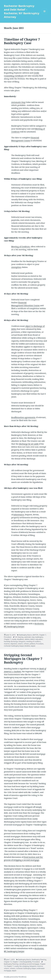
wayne (33, 646)
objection (14, 644)
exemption (16, 267)
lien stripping (24, 966)
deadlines (21, 639)
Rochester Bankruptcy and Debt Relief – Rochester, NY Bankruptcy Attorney (22, 11)
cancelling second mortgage (29, 964)
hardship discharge (11, 641)
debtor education (36, 639)
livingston (22, 641)
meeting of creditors (34, 641)
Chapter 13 (8, 962)
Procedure (8, 637)
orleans (26, 644)
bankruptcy (39, 637)
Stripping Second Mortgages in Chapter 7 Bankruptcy (23, 659)
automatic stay (29, 637)
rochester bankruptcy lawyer (14, 646)
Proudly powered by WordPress (15, 977)
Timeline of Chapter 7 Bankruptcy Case (22, 41)
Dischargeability (26, 962)
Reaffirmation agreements (23, 417)
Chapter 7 (42, 635)
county (14, 639)
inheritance (19, 515)
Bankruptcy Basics (26, 635)
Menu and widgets (45, 14)
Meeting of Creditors (21, 247)
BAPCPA (36, 635)
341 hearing (19, 637)
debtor (27, 639)
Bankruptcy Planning (39, 960)
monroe (7, 644)
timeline (27, 646)
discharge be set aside (29, 444)
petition (33, 644)
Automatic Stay (18, 102)
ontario (20, 644)
